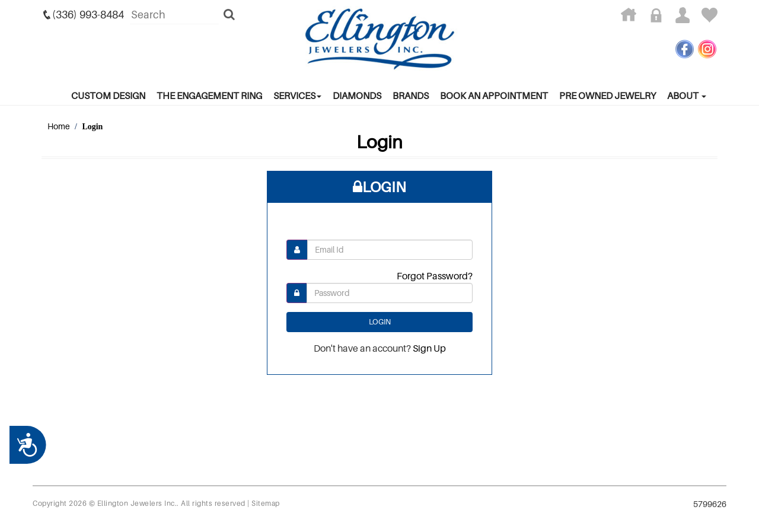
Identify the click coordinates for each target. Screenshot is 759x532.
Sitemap (266, 503)
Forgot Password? (435, 276)
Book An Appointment (494, 95)
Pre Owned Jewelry (607, 95)
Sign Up (429, 348)
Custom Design (108, 95)
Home (59, 126)
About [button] (687, 95)
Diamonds (357, 95)
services (297, 95)
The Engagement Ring (209, 95)
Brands (411, 95)
